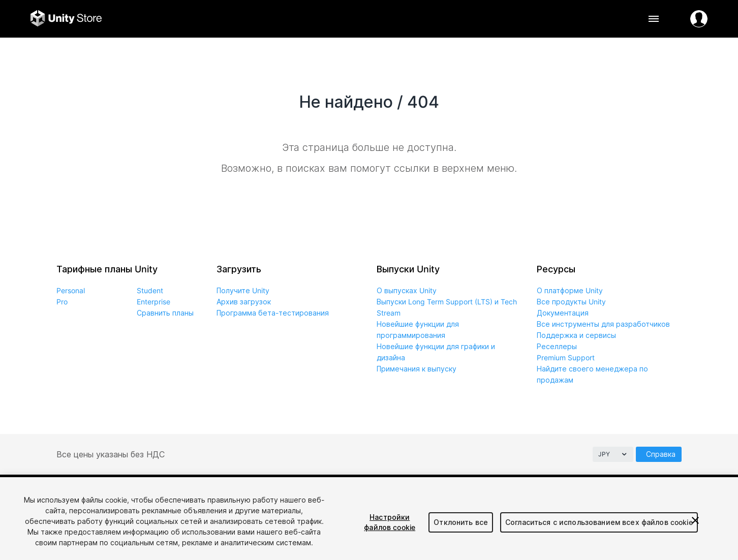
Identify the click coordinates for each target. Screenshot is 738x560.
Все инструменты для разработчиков (603, 324)
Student (150, 290)
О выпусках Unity (407, 290)
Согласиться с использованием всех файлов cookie (599, 522)
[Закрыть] (695, 520)
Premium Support (566, 357)
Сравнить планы (165, 313)
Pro (62, 302)
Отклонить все (461, 522)
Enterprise (153, 302)
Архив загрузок (244, 302)
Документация (563, 313)
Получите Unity (243, 290)
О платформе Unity (570, 290)
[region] (369, 519)
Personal (71, 290)
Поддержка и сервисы (576, 335)
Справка (661, 454)
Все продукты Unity (571, 302)
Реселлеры (557, 346)
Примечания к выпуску (417, 369)
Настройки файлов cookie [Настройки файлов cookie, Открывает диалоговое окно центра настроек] (390, 522)
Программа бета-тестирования (273, 313)
